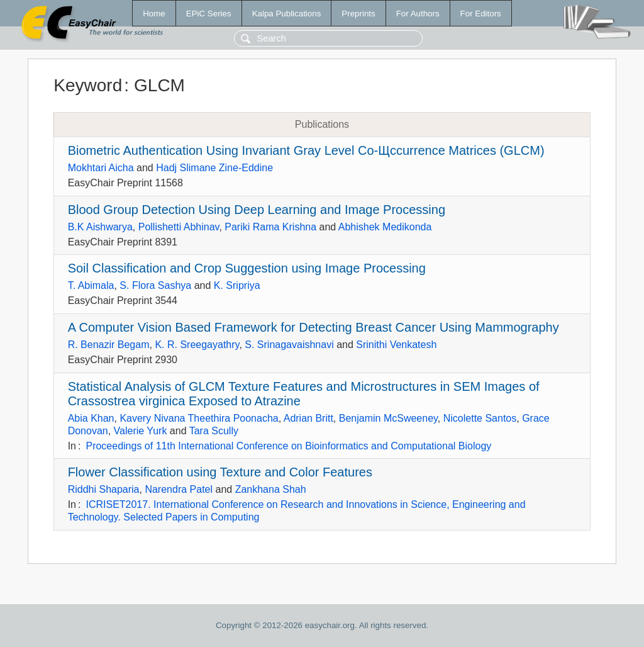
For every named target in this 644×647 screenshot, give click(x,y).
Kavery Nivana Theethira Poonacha (199, 418)
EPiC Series (209, 14)
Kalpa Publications (287, 14)
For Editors (481, 14)
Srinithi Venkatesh (396, 345)
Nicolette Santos (480, 418)
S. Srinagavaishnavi (289, 345)
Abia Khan (91, 418)
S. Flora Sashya (155, 285)
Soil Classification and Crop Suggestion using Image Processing (247, 268)
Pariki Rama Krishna (270, 227)
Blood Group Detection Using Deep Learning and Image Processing (257, 210)
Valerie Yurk (141, 431)
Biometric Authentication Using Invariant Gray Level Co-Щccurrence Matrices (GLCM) (306, 150)
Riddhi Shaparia (104, 489)
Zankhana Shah (271, 489)
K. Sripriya (237, 285)
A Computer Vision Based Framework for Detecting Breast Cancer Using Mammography (314, 327)
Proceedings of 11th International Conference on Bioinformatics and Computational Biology (288, 446)
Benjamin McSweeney (388, 418)
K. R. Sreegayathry (197, 345)
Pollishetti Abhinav (179, 227)
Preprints (358, 14)
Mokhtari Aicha (101, 168)
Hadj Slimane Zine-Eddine (214, 168)
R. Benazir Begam (109, 345)
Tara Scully (214, 431)
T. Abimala (91, 285)
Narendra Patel (179, 489)
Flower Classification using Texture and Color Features (220, 472)
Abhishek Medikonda (385, 227)
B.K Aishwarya (100, 227)
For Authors (418, 14)
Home (154, 14)
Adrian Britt (308, 418)
